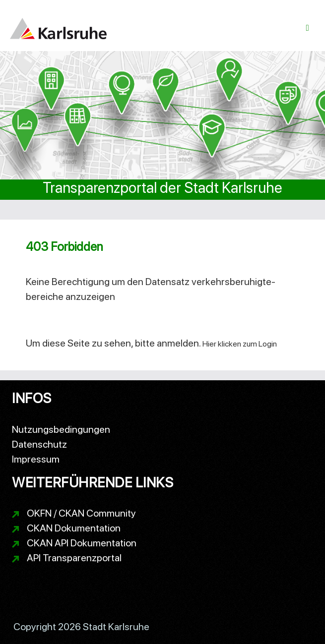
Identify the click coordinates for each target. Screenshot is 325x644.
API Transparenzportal (74, 558)
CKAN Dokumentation (74, 528)
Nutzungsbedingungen (61, 429)
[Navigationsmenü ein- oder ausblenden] (308, 28)
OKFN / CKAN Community (81, 513)
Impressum (36, 459)
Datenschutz (39, 444)
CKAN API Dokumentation (82, 543)
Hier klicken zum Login (240, 344)
